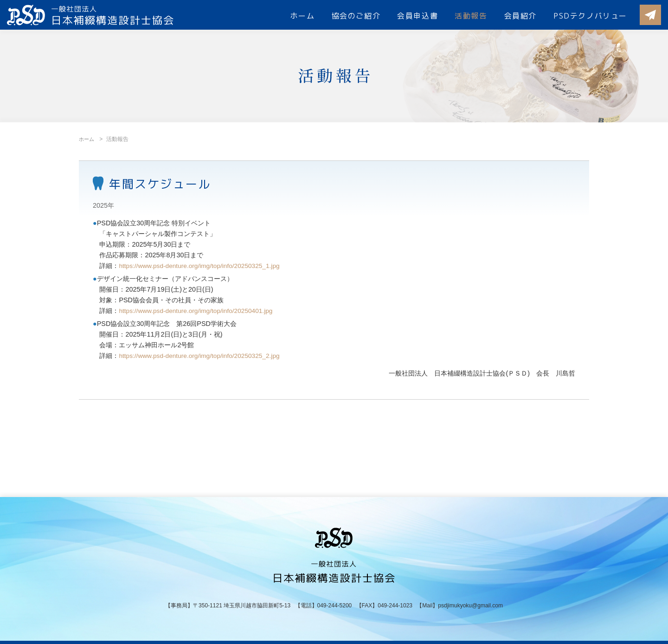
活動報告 (471, 16)
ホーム (303, 16)
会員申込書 (417, 16)
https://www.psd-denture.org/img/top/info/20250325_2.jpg (203, 356)
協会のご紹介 (356, 16)
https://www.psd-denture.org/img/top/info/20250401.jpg (200, 311)
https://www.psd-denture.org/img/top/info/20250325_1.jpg (203, 266)
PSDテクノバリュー (590, 16)
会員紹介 (520, 16)
